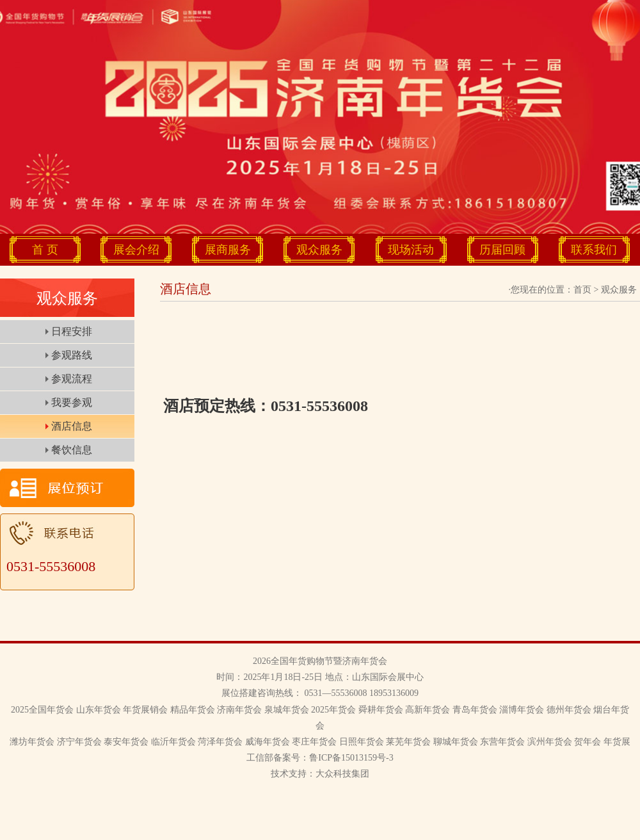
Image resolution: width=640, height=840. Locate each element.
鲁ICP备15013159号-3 (351, 758)
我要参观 (72, 402)
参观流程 (72, 379)
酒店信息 (72, 426)
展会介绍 (136, 250)
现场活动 (411, 250)
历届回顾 (502, 250)
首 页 (45, 250)
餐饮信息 (72, 450)
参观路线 (72, 355)
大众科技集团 (342, 774)
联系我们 (594, 250)
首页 (582, 290)
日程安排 (72, 331)
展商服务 (228, 250)
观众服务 (319, 250)
